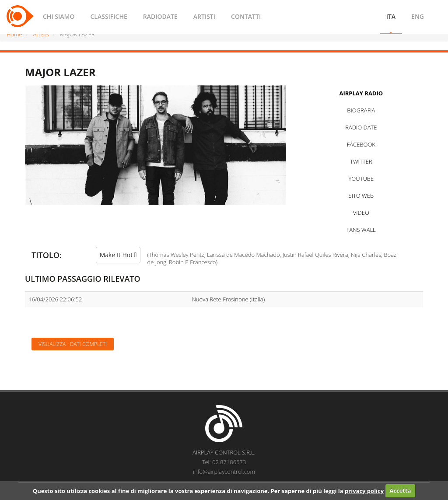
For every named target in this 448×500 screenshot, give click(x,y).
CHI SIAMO (59, 16)
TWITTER (361, 161)
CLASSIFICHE (108, 16)
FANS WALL (361, 230)
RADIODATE (160, 16)
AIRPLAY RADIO (361, 93)
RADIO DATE (361, 127)
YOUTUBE (361, 178)
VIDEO (361, 213)
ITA (391, 16)
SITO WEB (361, 196)
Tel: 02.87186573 (224, 462)
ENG (418, 16)
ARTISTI (204, 16)
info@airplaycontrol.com (224, 472)
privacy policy (364, 490)
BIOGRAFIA (361, 110)
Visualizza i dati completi (73, 344)
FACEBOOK (361, 144)
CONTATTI (246, 16)
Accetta (400, 490)
